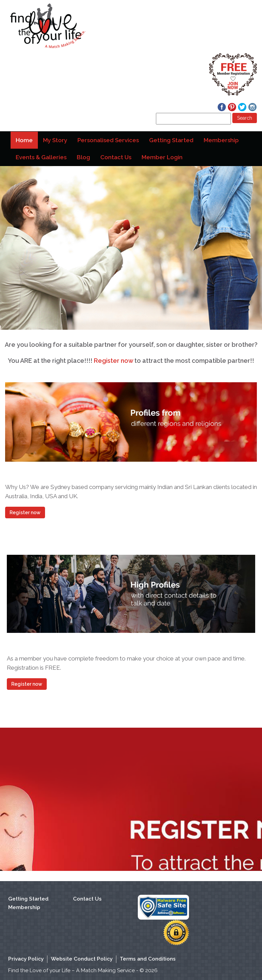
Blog (83, 157)
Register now (113, 361)
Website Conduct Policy (82, 959)
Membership (221, 140)
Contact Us (116, 157)
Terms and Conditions (148, 959)
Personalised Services (108, 140)
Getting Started (171, 140)
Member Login (162, 157)
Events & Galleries (41, 157)
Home (26, 143)
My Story (55, 140)
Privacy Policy (26, 959)
